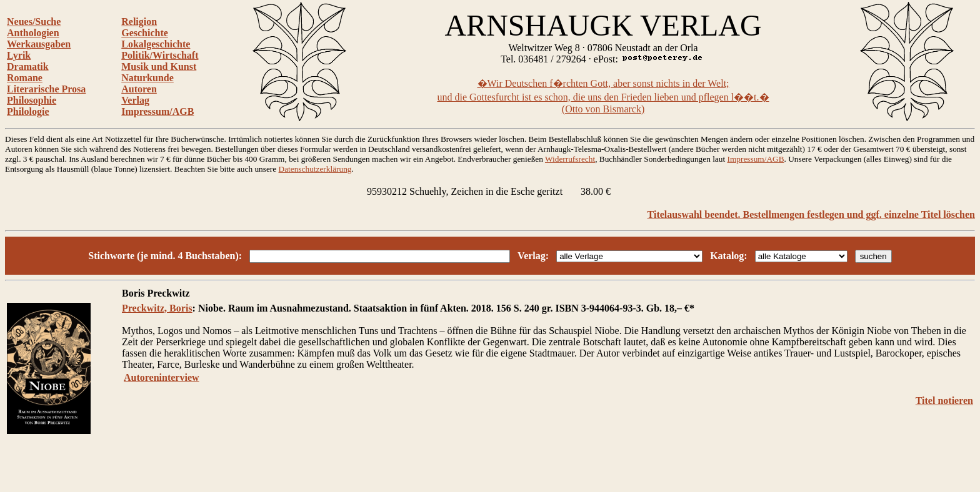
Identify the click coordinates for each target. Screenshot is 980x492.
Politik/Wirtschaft (160, 55)
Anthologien (33, 33)
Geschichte (145, 33)
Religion (139, 22)
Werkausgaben (39, 44)
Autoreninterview (162, 377)
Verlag (135, 100)
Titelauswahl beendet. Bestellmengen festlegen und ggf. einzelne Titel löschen (811, 214)
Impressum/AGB (157, 111)
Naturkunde (147, 78)
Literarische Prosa (46, 89)
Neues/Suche (34, 22)
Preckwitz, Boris (157, 308)
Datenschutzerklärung (315, 169)
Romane (25, 78)
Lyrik (19, 55)
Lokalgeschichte (156, 44)
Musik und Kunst (159, 66)
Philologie (28, 111)
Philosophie (32, 100)
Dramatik (28, 66)
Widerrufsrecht (570, 159)
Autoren (139, 89)
